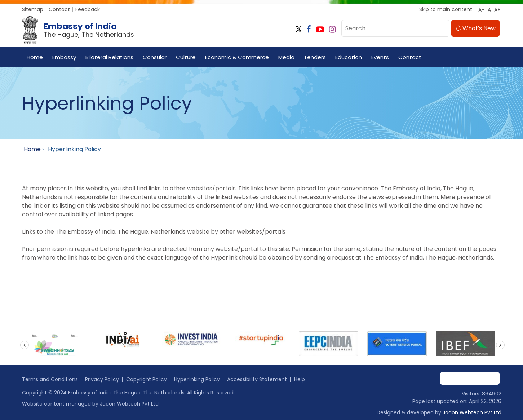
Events (380, 57)
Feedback (88, 9)
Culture (186, 57)
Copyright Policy (147, 379)
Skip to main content (446, 9)
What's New (475, 28)
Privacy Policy (102, 379)
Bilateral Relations (109, 57)
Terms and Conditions (50, 379)
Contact (59, 9)
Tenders (315, 57)
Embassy (64, 57)
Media (286, 57)
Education (349, 57)
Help (300, 379)
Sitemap (33, 9)
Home (35, 57)
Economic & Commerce (237, 57)
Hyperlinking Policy (197, 379)
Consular (155, 57)
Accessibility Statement (257, 379)
